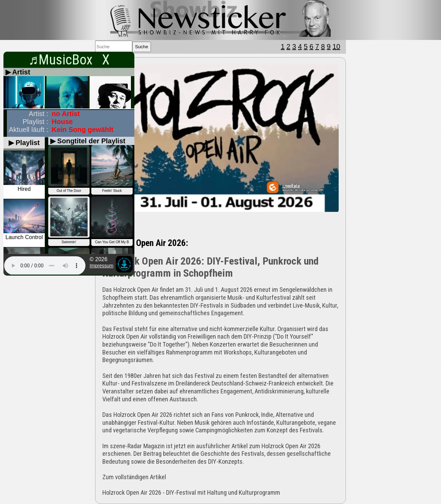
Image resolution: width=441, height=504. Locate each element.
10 (336, 47)
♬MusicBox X (69, 60)
